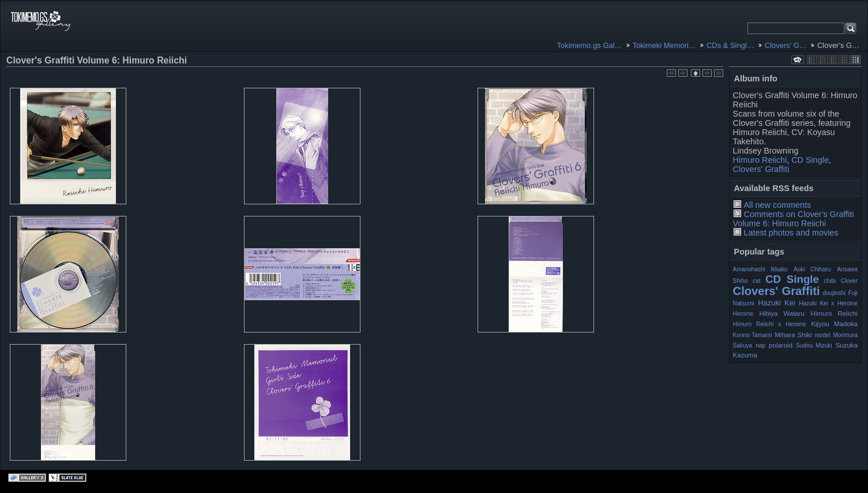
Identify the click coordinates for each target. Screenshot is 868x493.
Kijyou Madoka (834, 324)
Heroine (743, 314)
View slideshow (798, 60)
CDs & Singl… (730, 45)
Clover (849, 281)
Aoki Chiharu (812, 269)
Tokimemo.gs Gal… (590, 45)
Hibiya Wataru (782, 313)
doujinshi (834, 293)
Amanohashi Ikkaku (760, 269)
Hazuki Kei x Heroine (828, 303)
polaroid (781, 345)
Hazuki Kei (776, 303)
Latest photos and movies (791, 233)
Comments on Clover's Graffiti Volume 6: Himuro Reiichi (794, 219)
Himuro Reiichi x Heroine (770, 324)
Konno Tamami (753, 335)
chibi (830, 281)
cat (756, 281)
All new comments (777, 205)
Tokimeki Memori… (664, 45)
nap (760, 346)
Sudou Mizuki (814, 346)
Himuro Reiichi (760, 160)
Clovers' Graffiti (761, 169)
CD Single (810, 160)
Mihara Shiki (793, 335)
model (822, 335)
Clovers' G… (786, 45)
